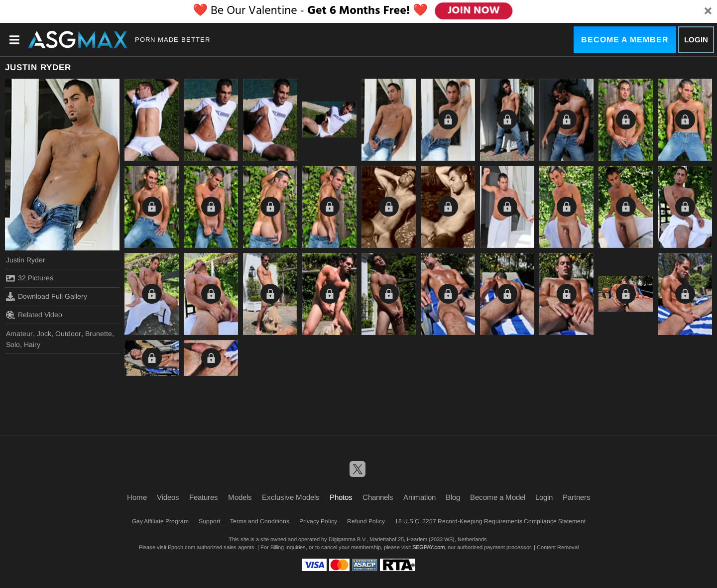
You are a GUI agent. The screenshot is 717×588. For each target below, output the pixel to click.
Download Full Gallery (47, 297)
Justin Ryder (26, 260)
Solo (13, 345)
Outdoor (68, 334)
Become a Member (625, 40)
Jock (44, 334)
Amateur (19, 334)
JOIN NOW (474, 11)
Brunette (99, 334)
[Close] (708, 11)
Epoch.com (181, 547)
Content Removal (558, 547)
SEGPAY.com (428, 547)
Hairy (32, 345)
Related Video (34, 315)
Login (696, 40)
